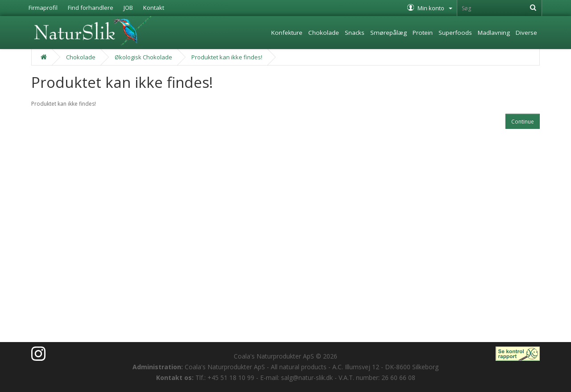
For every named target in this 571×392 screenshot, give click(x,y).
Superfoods (455, 33)
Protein (423, 33)
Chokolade (324, 33)
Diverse (526, 33)
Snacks (355, 33)
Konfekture (287, 33)
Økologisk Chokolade (143, 57)
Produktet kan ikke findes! (227, 57)
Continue (523, 122)
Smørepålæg (389, 33)
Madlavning (494, 33)
